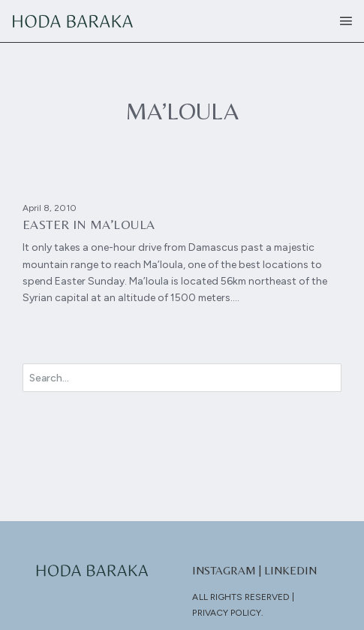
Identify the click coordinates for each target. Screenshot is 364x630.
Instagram (224, 570)
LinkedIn (290, 570)
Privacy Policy (227, 613)
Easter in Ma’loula (89, 225)
